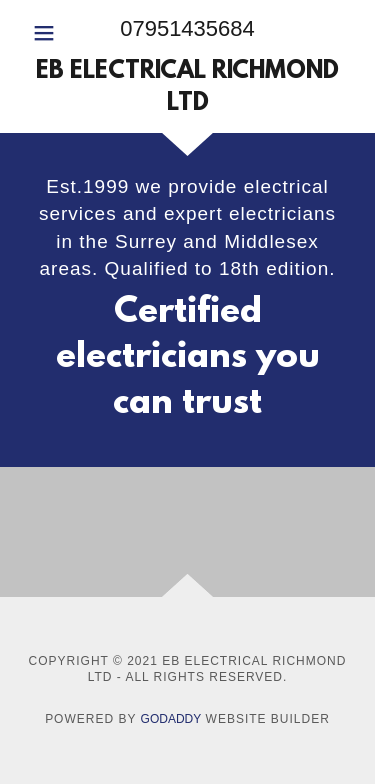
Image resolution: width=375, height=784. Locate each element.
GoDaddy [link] (171, 719)
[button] (49, 33)
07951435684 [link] (187, 28)
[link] (187, 89)
